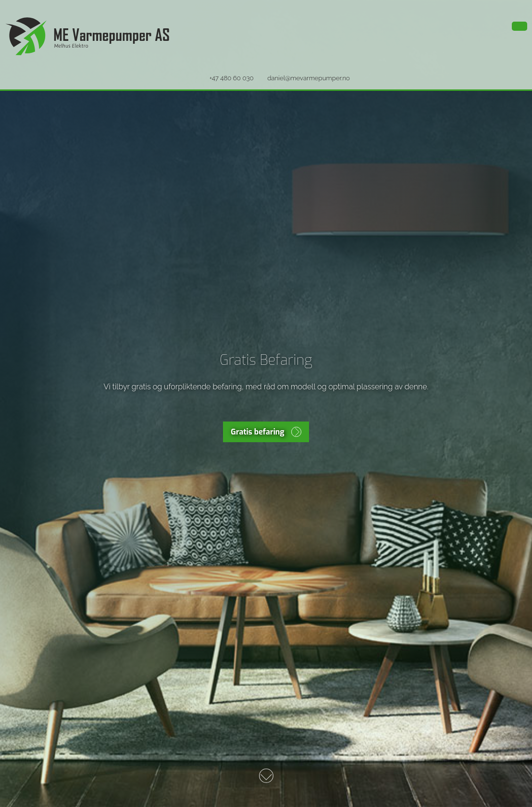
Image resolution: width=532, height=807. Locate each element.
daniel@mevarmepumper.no (309, 78)
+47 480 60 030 (232, 78)
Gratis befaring (257, 432)
